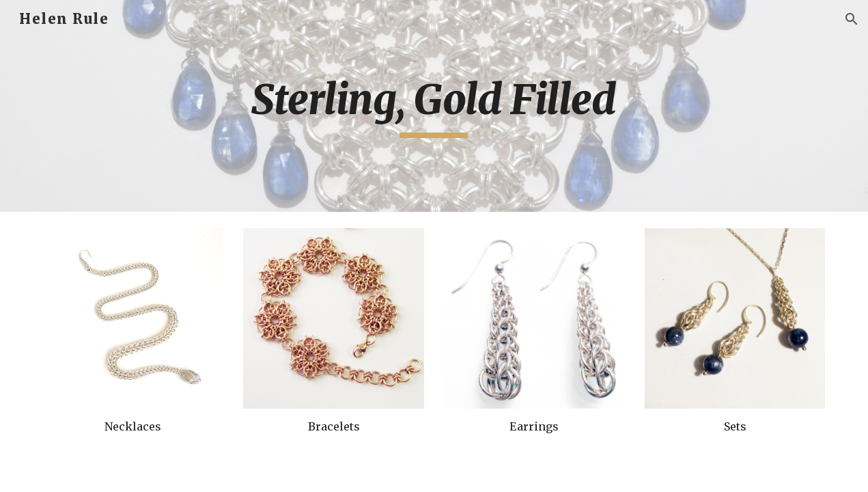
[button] (852, 19)
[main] (434, 106)
